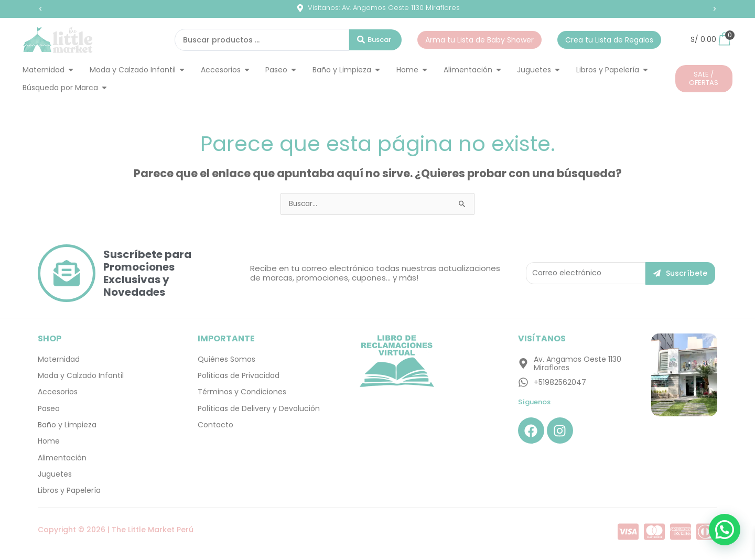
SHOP (50, 338)
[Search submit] (375, 40)
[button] (40, 9)
